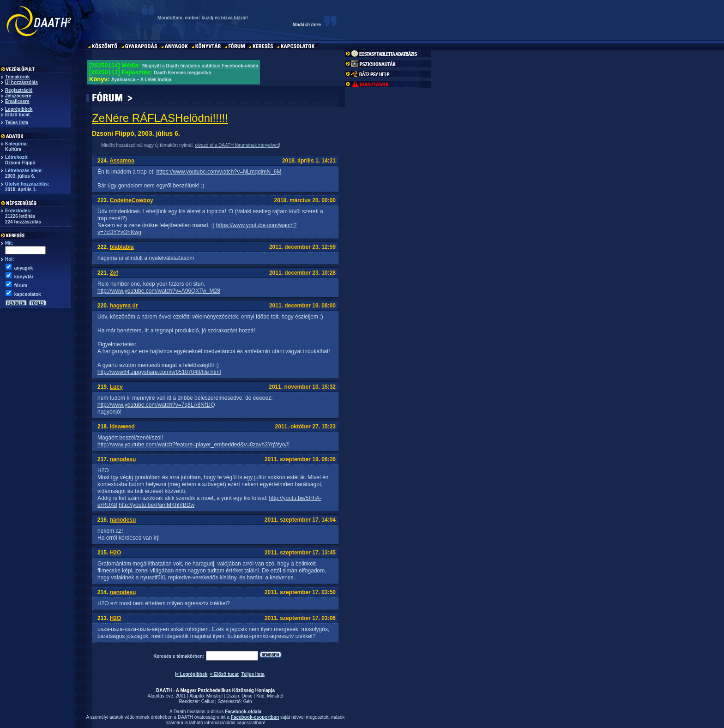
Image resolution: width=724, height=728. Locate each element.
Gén (248, 701)
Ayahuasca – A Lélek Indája (141, 80)
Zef (114, 273)
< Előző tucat (224, 674)
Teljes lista (17, 123)
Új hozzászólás (21, 82)
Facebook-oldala (243, 712)
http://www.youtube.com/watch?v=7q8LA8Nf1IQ (156, 405)
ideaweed (122, 427)
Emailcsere (17, 101)
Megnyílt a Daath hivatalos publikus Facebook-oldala (200, 66)
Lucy (116, 387)
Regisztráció (19, 90)
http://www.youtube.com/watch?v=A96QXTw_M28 (159, 291)
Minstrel (214, 696)
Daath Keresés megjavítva (182, 73)
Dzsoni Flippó (20, 163)
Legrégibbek (19, 109)
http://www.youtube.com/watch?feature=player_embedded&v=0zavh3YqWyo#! (193, 445)
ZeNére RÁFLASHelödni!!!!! (160, 118)
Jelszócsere (18, 96)
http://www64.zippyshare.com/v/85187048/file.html (159, 372)
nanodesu (123, 459)
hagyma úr (124, 306)
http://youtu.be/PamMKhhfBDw (157, 505)
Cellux (208, 701)
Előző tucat (17, 115)
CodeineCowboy (132, 200)
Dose (247, 696)
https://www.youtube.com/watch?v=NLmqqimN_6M (219, 172)
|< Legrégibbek (191, 674)
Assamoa (122, 161)
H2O (116, 553)
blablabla (122, 247)
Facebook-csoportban (255, 717)
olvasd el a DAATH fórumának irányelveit (237, 145)
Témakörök (17, 77)
